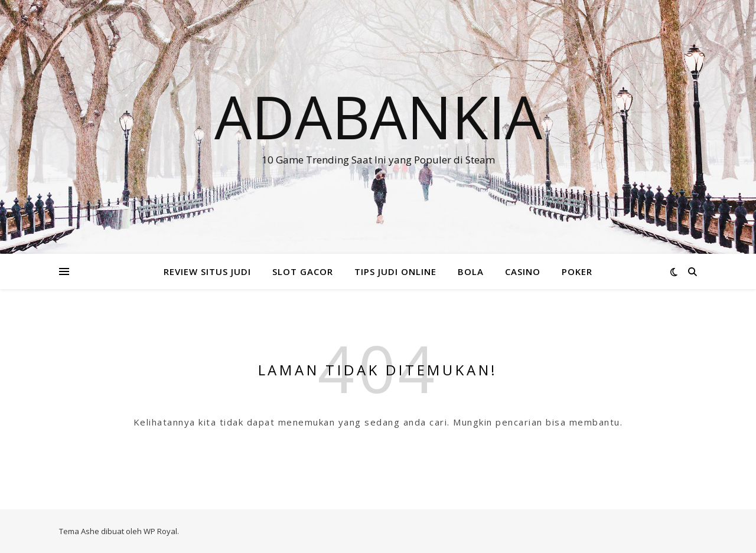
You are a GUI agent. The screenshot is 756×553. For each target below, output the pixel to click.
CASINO (523, 271)
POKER (577, 271)
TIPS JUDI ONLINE (395, 271)
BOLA (471, 271)
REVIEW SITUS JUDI (207, 271)
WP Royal (160, 531)
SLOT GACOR (303, 271)
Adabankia (378, 116)
